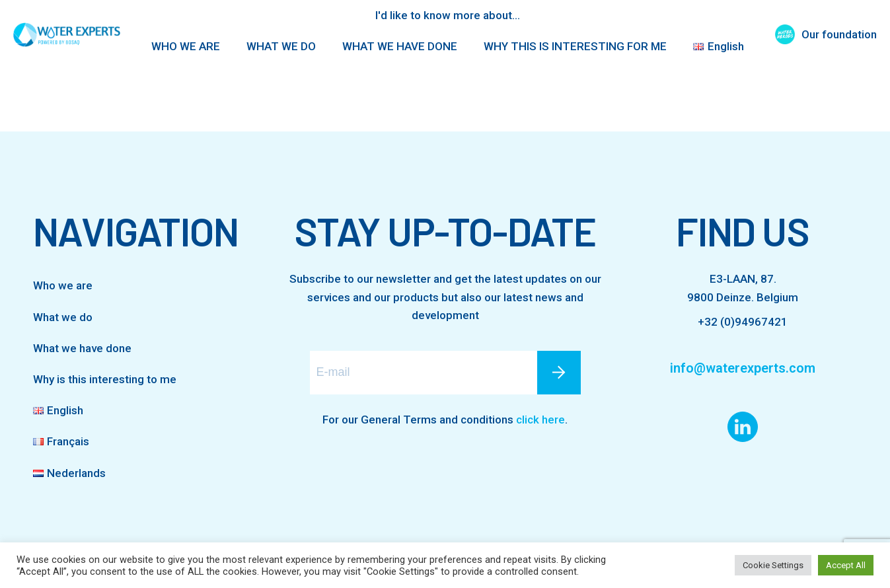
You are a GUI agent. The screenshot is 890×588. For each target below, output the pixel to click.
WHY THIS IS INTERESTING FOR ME (575, 46)
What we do (63, 317)
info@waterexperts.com (743, 368)
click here (540, 420)
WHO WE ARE (186, 46)
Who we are (63, 285)
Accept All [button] (846, 565)
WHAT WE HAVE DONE (400, 46)
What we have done (82, 348)
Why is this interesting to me (105, 379)
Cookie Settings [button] (773, 565)
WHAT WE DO (281, 46)
